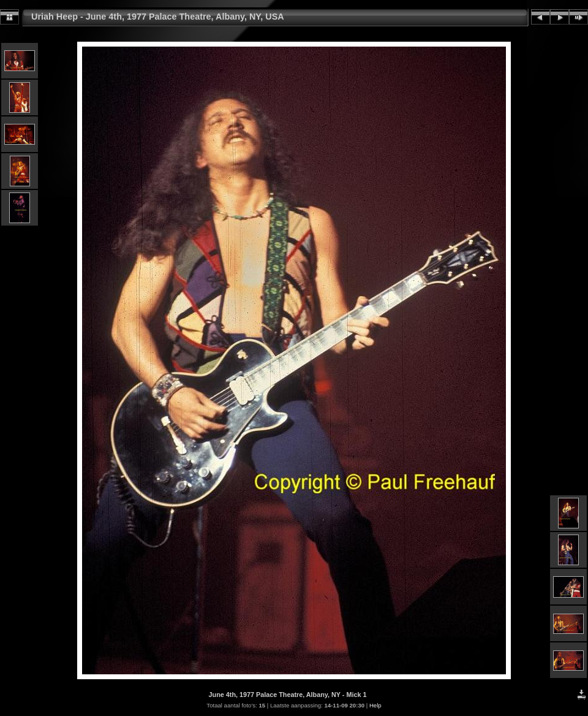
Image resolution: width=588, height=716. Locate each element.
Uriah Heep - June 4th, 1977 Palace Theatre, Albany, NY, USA (158, 17)
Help (375, 705)
